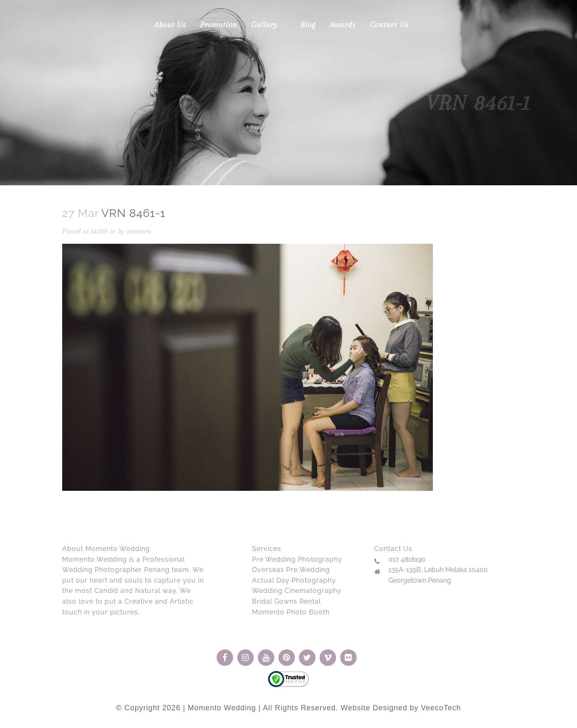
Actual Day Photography (294, 580)
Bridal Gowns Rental (286, 601)
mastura (139, 231)
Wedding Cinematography (297, 591)
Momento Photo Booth (291, 612)
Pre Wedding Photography (297, 559)
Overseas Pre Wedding (291, 570)
